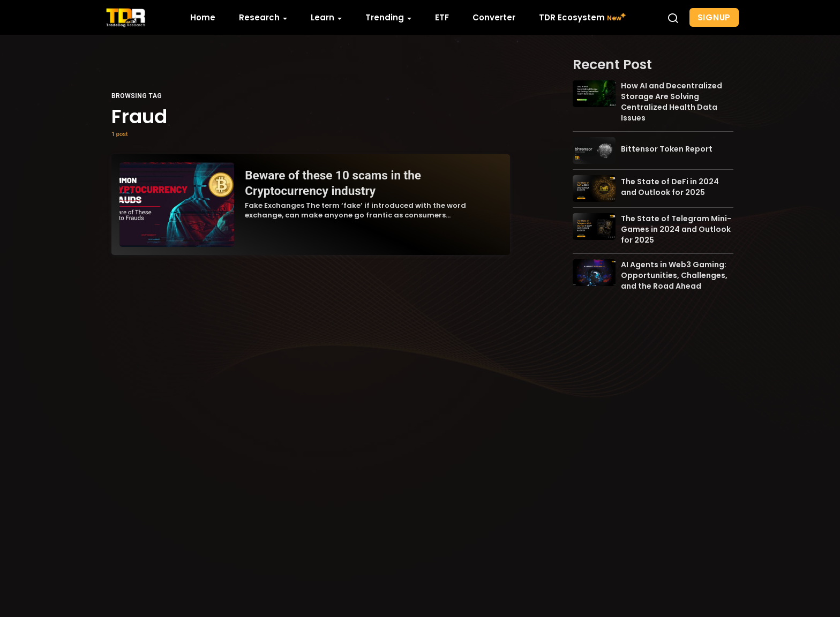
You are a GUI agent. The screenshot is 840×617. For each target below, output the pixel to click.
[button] (673, 18)
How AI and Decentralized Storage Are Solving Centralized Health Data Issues (672, 102)
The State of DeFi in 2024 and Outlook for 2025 (670, 187)
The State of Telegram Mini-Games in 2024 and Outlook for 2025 (676, 229)
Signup (714, 17)
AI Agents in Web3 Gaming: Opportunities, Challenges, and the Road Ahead (674, 275)
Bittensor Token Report (667, 149)
